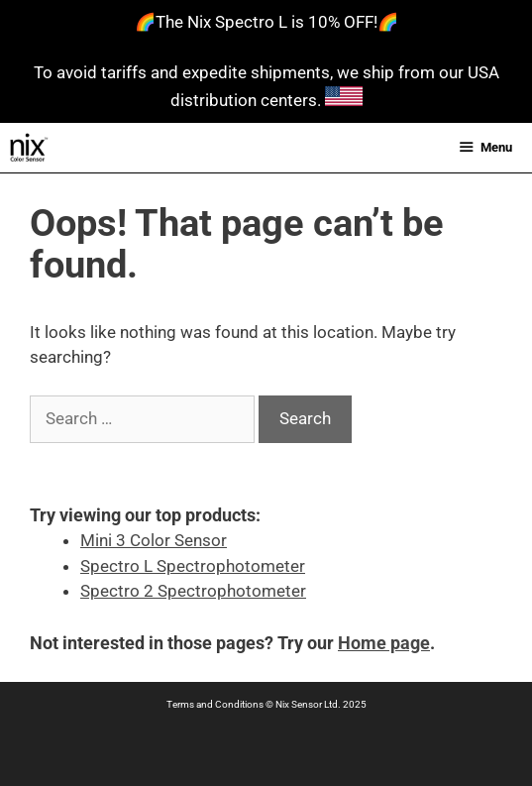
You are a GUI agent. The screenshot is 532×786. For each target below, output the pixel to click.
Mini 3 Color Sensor (154, 540)
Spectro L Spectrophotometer (193, 566)
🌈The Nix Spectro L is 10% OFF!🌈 (266, 22)
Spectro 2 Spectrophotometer (193, 591)
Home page (384, 643)
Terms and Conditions (215, 704)
